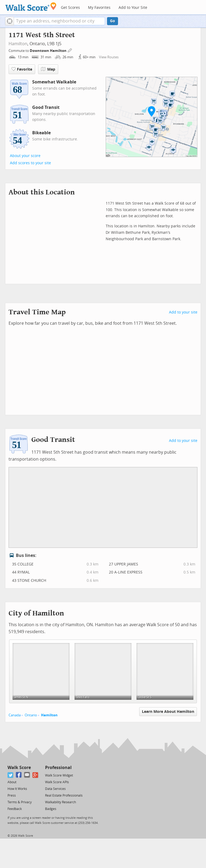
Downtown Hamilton (49, 51)
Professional (58, 768)
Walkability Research (60, 802)
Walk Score (19, 768)
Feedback (15, 809)
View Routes (109, 57)
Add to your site (183, 312)
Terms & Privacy (20, 802)
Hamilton (18, 44)
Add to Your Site (133, 8)
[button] (10, 21)
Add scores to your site (30, 163)
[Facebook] (19, 775)
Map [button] (48, 69)
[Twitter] (11, 775)
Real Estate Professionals (64, 796)
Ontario (31, 715)
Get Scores (70, 8)
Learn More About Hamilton (168, 712)
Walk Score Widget (59, 775)
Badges (51, 809)
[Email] (27, 775)
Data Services (55, 789)
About (12, 782)
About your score (25, 156)
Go (113, 21)
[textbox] (59, 21)
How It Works (17, 789)
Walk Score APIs (57, 782)
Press (12, 796)
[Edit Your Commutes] (70, 50)
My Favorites (99, 8)
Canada (15, 715)
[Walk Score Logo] (31, 7)
